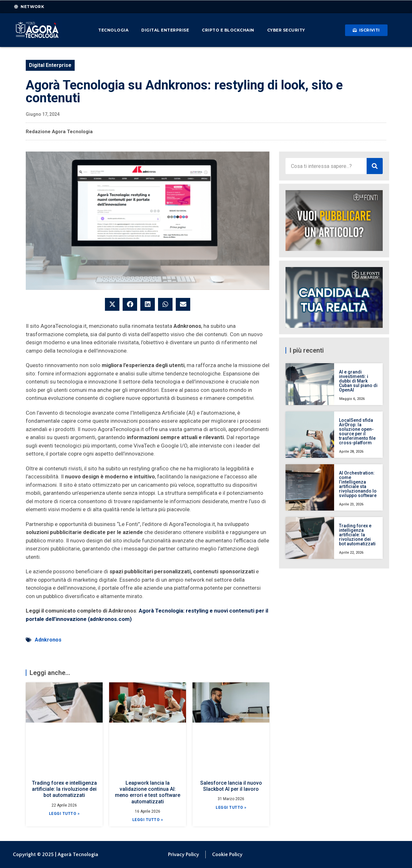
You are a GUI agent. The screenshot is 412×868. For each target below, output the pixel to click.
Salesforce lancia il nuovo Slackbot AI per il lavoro (231, 786)
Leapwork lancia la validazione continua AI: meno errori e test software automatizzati (148, 792)
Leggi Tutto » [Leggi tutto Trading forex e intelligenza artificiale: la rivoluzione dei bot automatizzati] (64, 814)
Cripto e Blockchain (228, 30)
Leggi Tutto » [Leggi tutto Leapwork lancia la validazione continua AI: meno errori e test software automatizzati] (148, 820)
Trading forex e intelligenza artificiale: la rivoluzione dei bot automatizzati (64, 789)
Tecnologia (113, 30)
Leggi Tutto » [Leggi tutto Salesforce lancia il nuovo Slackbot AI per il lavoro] (231, 808)
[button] (112, 304)
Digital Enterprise (165, 30)
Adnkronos (48, 640)
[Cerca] (375, 166)
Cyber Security (286, 30)
